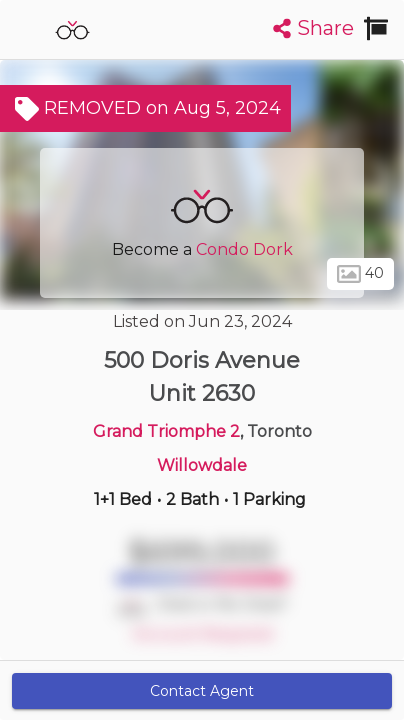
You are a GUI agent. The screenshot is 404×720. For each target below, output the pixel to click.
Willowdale (202, 465)
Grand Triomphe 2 (166, 431)
